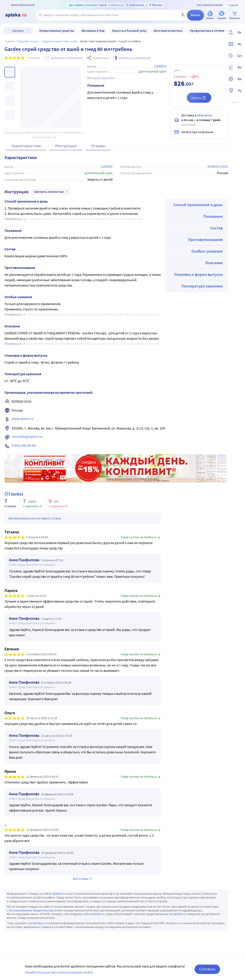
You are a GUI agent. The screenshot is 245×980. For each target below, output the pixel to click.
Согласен (207, 969)
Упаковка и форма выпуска (198, 274)
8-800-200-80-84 (24, 445)
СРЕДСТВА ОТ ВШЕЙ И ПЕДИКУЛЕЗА (59, 41)
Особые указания (207, 251)
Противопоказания (205, 240)
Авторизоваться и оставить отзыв (35, 518)
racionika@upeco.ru (27, 436)
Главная (10, 41)
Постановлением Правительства (31, 910)
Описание (214, 263)
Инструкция (66, 146)
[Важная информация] (239, 80)
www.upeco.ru (23, 419)
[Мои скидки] (239, 45)
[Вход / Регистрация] (239, 33)
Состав (217, 228)
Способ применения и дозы (198, 205)
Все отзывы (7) (83, 879)
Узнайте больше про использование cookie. (59, 972)
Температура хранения (202, 286)
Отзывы (98, 146)
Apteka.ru (58, 894)
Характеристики (26, 146)
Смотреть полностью (51, 192)
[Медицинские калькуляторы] (239, 68)
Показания (213, 216)
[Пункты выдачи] (239, 91)
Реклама (221, 457)
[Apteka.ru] (20, 15)
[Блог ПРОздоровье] (239, 56)
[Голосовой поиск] (183, 15)
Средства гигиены (28, 41)
